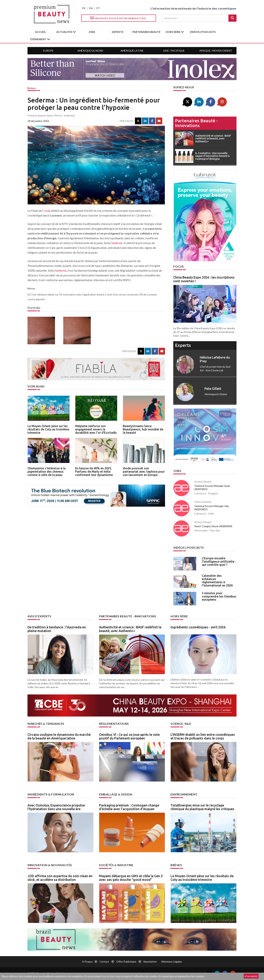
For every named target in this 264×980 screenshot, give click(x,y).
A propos (87, 962)
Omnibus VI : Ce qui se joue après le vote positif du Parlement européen (129, 736)
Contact (104, 962)
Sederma (117, 243)
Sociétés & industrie (116, 865)
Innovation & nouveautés (50, 865)
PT (98, 8)
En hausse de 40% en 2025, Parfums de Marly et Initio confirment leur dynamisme (94, 471)
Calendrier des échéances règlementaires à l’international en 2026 (217, 581)
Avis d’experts (39, 616)
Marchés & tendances (46, 724)
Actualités (65, 32)
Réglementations (114, 724)
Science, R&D (181, 724)
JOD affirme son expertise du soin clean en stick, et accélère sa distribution (60, 878)
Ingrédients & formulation (51, 794)
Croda (46, 211)
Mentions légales (172, 962)
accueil (40, 32)
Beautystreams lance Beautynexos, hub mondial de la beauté (143, 429)
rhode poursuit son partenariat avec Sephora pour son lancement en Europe (144, 471)
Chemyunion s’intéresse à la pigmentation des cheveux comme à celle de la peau (46, 471)
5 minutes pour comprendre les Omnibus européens (219, 596)
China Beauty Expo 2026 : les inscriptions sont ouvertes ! (204, 279)
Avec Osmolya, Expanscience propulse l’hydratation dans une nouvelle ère (56, 807)
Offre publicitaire (126, 962)
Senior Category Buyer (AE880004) (213, 526)
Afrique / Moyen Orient (216, 51)
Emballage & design (116, 794)
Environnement (184, 794)
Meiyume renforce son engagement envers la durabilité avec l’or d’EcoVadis (96, 429)
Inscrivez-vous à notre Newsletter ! (119, 18)
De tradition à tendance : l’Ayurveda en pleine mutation (57, 629)
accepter (251, 976)
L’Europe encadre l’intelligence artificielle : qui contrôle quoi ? (219, 561)
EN (91, 8)
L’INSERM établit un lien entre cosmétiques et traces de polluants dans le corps (203, 736)
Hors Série (179, 616)
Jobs (177, 471)
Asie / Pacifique (174, 51)
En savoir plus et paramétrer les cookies (181, 976)
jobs (92, 32)
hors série (173, 32)
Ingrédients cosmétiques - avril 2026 (198, 627)
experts (118, 32)
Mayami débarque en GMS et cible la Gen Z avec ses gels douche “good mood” (131, 878)
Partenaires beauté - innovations (196, 123)
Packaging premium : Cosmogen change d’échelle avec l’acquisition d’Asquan (129, 807)
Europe (48, 51)
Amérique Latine (132, 51)
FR (84, 8)
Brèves (32, 88)
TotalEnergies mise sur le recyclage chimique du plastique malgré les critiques (202, 807)
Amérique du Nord (90, 51)
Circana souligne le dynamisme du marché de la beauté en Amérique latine (59, 736)
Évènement (39, 39)
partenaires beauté (146, 32)
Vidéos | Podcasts (203, 32)
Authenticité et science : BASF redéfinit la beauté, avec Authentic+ (130, 629)
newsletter (150, 962)
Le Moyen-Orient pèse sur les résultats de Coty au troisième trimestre (48, 429)
